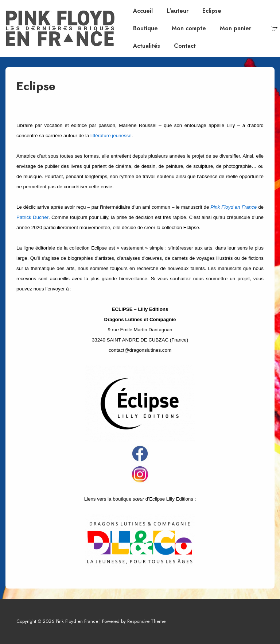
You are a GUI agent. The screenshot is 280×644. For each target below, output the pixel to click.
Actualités (147, 46)
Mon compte (189, 28)
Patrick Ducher (32, 217)
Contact (185, 46)
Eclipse (212, 11)
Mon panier (236, 28)
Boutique (145, 28)
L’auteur (178, 11)
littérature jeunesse (111, 136)
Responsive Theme (146, 621)
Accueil (143, 11)
